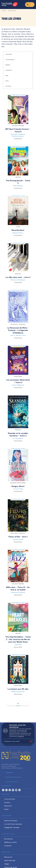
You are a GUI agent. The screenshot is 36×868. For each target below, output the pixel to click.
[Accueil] (10, 5)
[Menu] (30, 5)
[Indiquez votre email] (16, 741)
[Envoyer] (31, 742)
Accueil (4, 11)
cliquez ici (21, 736)
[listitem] (3, 790)
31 (18, 703)
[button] (10, 54)
